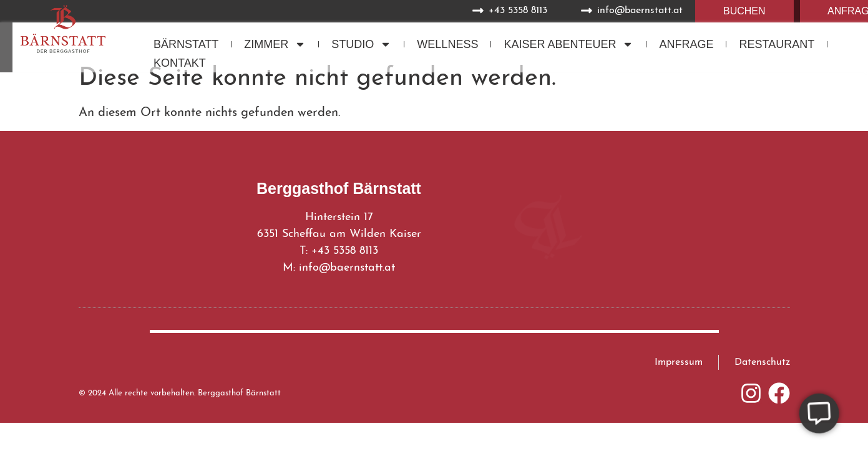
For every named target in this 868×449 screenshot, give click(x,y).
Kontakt (180, 63)
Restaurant (777, 44)
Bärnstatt (186, 44)
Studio (361, 44)
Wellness (447, 44)
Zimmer (275, 44)
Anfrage (686, 44)
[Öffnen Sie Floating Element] (816, 413)
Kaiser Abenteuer (568, 44)
